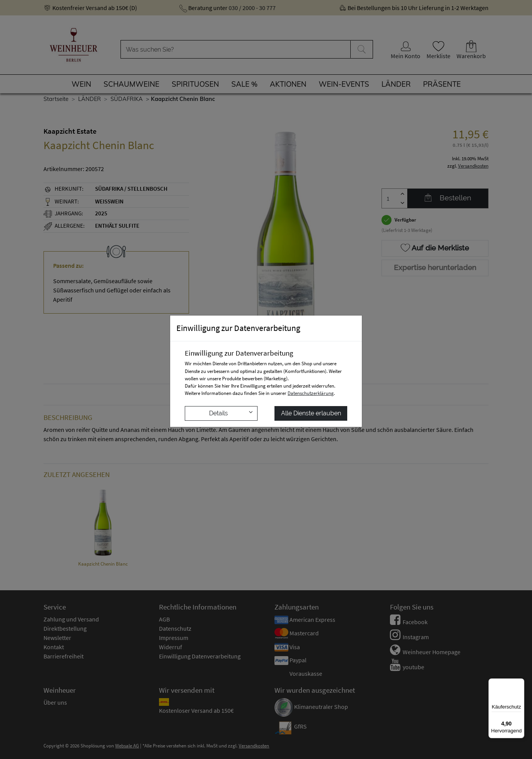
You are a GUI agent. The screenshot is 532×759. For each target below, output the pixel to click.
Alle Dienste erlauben (311, 413)
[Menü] (520, 683)
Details (231, 413)
